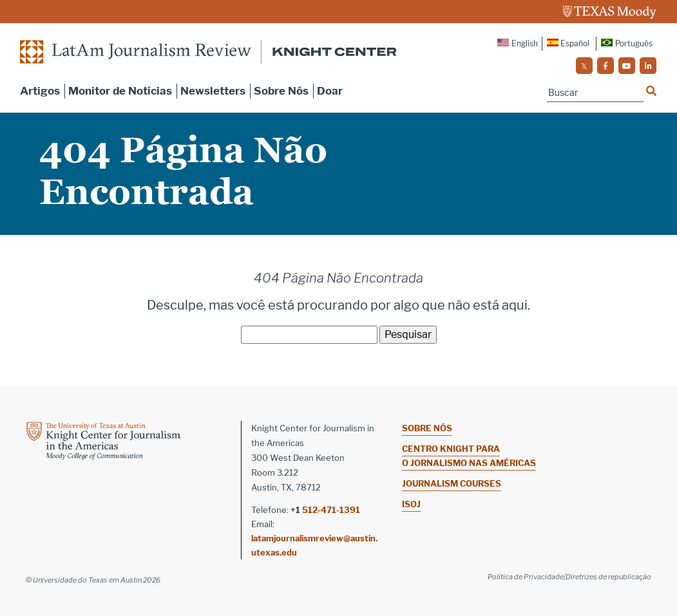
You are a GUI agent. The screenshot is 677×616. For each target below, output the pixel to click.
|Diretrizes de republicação (607, 577)
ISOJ (411, 504)
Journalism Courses (452, 483)
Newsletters (213, 91)
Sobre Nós (281, 91)
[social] (584, 66)
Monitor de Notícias (120, 91)
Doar (330, 91)
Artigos (40, 91)
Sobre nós (427, 428)
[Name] (595, 93)
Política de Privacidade (526, 577)
